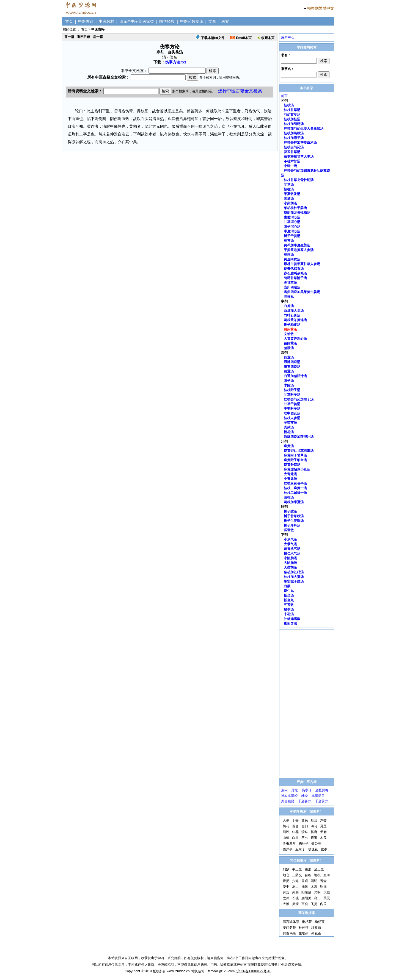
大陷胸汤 (290, 563)
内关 (323, 904)
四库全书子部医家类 (137, 21)
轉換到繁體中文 (321, 8)
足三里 (319, 869)
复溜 (295, 904)
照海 (323, 887)
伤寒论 (307, 790)
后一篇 (98, 37)
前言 (284, 96)
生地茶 (304, 933)
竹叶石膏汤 (292, 315)
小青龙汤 (290, 479)
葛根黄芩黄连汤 (295, 320)
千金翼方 (321, 801)
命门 (317, 898)
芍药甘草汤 (292, 115)
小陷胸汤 (290, 558)
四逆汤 (289, 357)
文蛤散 (289, 334)
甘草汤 (289, 185)
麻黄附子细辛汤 (295, 460)
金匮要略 (322, 790)
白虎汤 (289, 306)
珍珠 (305, 832)
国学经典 (167, 21)
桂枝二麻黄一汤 (295, 488)
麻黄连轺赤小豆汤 (297, 469)
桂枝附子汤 (292, 390)
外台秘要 (288, 801)
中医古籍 (86, 21)
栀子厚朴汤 (292, 525)
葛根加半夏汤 (294, 502)
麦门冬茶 (289, 928)
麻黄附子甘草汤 (295, 455)
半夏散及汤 (292, 194)
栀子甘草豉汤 (294, 516)
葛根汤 (289, 497)
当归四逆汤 (292, 287)
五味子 (300, 849)
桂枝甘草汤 (292, 110)
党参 (324, 849)
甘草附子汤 (292, 395)
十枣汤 (289, 614)
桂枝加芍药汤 (294, 124)
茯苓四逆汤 (292, 367)
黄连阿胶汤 (292, 259)
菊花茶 (316, 933)
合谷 (308, 875)
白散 (287, 586)
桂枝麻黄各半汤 (295, 483)
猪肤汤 (289, 348)
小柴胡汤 (290, 203)
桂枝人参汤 (292, 418)
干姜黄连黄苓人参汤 (299, 250)
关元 (327, 898)
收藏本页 (266, 38)
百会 (305, 904)
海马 (314, 826)
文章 (212, 21)
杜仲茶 (304, 928)
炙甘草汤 (290, 283)
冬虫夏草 (289, 843)
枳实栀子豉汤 (294, 581)
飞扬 (314, 904)
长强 (295, 898)
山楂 (286, 838)
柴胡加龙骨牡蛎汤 (297, 213)
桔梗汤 (289, 189)
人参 (286, 820)
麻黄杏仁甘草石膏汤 (299, 451)
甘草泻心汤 (292, 222)
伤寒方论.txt (176, 62)
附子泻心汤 (292, 227)
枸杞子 (304, 843)
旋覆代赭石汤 (294, 269)
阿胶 (286, 832)
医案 (225, 21)
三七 (305, 838)
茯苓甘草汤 (292, 152)
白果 (295, 838)
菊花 (286, 826)
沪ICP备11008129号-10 (254, 971)
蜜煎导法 (290, 623)
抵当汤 (289, 595)
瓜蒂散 (289, 530)
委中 (286, 887)
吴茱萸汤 (290, 423)
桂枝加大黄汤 (294, 577)
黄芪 (305, 820)
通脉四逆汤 (292, 362)
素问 (284, 790)
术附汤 (289, 385)
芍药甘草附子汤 (295, 278)
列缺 (286, 869)
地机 (317, 875)
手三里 (297, 869)
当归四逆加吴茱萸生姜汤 (302, 292)
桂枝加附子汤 (294, 138)
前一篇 (69, 37)
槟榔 (314, 832)
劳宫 (286, 892)
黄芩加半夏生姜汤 (297, 245)
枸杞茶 (320, 922)
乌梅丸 (289, 297)
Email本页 (241, 38)
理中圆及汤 (292, 413)
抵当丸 (289, 600)
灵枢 (295, 790)
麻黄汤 (289, 446)
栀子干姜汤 (292, 236)
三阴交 (297, 875)
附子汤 (289, 381)
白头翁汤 (290, 329)
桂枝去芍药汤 (294, 147)
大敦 (327, 892)
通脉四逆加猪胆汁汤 (299, 437)
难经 (304, 796)
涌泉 (305, 887)
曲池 (308, 869)
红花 (295, 832)
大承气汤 (290, 544)
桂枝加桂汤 (292, 119)
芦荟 (323, 820)
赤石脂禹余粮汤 (295, 273)
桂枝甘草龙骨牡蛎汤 (299, 180)
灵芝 (323, 826)
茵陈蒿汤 (290, 343)
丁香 (295, 820)
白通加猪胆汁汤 (295, 376)
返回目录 (84, 37)
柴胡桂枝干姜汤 (295, 208)
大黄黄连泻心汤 (295, 339)
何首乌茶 (289, 933)
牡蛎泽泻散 (292, 619)
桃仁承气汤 (292, 553)
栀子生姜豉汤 (294, 521)
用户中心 (288, 37)
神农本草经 (289, 796)
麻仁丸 (289, 591)
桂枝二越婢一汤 (295, 493)
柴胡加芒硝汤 (294, 572)
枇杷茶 (307, 922)
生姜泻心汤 (292, 217)
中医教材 (106, 21)
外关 (295, 892)
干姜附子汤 (292, 409)
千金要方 (304, 801)
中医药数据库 (192, 21)
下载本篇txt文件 (210, 38)
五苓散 (289, 605)
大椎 (286, 904)
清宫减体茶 (291, 922)
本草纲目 (318, 796)
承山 (295, 887)
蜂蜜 (314, 838)
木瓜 (323, 838)
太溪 (314, 887)
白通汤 (289, 371)
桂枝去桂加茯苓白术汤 (300, 143)
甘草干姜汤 (292, 404)
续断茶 (316, 928)
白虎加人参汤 (294, 311)
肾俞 (323, 881)
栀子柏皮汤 (292, 325)
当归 (305, 826)
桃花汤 (289, 432)
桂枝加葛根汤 (294, 133)
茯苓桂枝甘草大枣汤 (299, 157)
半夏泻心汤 (292, 231)
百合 (295, 826)
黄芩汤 (289, 241)
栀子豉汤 (290, 511)
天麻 (323, 832)
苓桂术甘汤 (292, 161)
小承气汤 (290, 539)
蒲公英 (316, 843)
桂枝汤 (289, 105)
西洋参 (288, 849)
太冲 (286, 898)
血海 (327, 875)
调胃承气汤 (292, 549)
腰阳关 (306, 898)
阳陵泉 (306, 892)
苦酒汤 (289, 199)
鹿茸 (314, 820)
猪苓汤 (289, 609)
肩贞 (305, 881)
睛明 (314, 881)
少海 (295, 881)
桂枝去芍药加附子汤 (299, 399)
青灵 (286, 881)
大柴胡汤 (290, 567)
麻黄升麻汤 (292, 465)
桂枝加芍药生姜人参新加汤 (304, 129)
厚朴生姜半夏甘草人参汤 (302, 264)
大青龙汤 (290, 474)
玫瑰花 (313, 849)
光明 (317, 892)
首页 (69, 21)
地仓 (286, 875)
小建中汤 (290, 166)
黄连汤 (289, 255)
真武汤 (289, 427)
